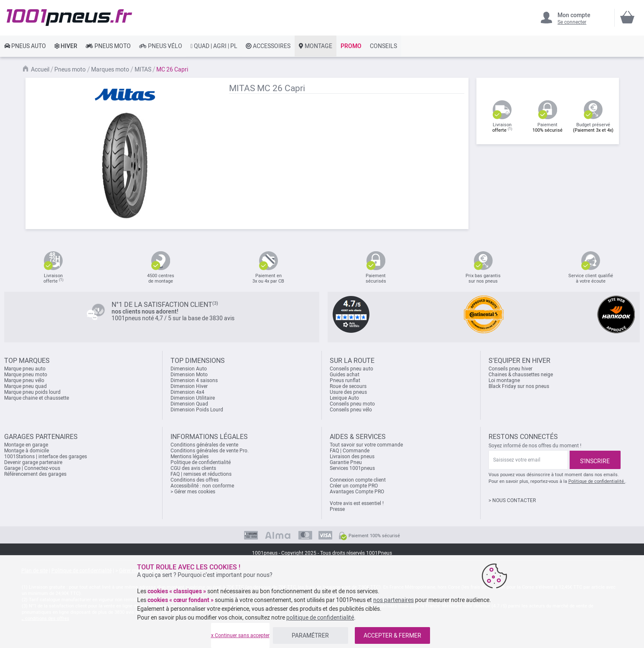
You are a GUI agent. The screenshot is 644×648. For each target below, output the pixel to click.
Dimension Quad (189, 404)
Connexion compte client (358, 480)
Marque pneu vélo (24, 380)
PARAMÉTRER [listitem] (310, 635)
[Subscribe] (595, 460)
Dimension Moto (189, 375)
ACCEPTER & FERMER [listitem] (392, 635)
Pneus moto (70, 69)
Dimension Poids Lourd (197, 410)
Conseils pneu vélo (351, 410)
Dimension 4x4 (187, 392)
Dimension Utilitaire (193, 398)
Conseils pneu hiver (510, 369)
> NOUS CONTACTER (512, 500)
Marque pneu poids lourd (32, 392)
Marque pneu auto (25, 369)
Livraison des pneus (352, 457)
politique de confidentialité (320, 617)
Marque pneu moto (26, 375)
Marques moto (110, 69)
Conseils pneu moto (352, 404)
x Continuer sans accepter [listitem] (240, 635)
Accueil (40, 69)
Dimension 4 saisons (194, 380)
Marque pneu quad (25, 386)
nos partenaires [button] (393, 600)
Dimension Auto (189, 369)
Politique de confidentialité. (597, 481)
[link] (25, 46)
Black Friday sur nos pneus (519, 386)
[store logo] (69, 18)
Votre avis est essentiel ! (357, 503)
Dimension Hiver (189, 386)
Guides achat (345, 375)
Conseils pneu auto (351, 369)
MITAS (143, 69)
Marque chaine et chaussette (37, 398)
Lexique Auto (344, 398)
